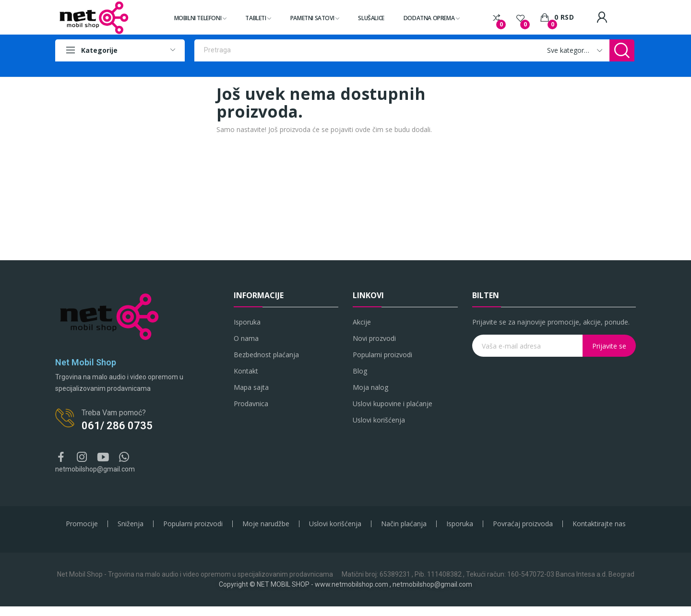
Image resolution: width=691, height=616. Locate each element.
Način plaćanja (404, 524)
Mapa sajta (251, 387)
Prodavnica (251, 404)
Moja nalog (370, 387)
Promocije (82, 524)
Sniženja (131, 524)
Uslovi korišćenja (379, 420)
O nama (246, 338)
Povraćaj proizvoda (523, 524)
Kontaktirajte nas (599, 524)
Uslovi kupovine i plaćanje (393, 404)
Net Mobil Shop (86, 362)
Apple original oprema (305, 67)
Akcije (362, 322)
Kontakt (246, 371)
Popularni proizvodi (382, 355)
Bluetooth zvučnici (507, 67)
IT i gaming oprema (448, 67)
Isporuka (247, 322)
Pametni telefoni (216, 67)
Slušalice (552, 67)
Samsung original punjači (379, 67)
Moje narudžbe (266, 524)
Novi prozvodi (374, 338)
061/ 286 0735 (117, 426)
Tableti (256, 67)
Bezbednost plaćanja (266, 355)
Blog (360, 371)
